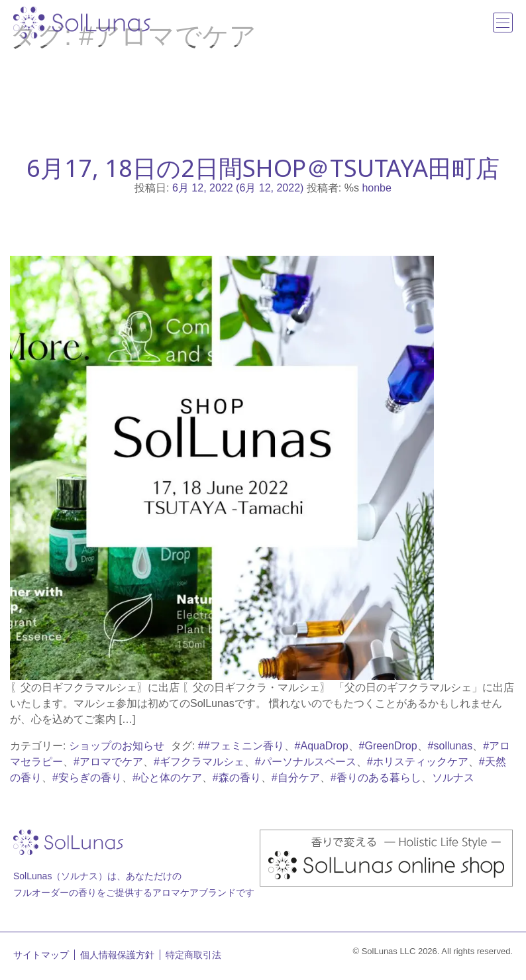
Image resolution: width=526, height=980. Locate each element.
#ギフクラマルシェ (199, 762)
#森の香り (237, 778)
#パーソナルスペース (306, 762)
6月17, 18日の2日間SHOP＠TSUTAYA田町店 (263, 168)
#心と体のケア (167, 778)
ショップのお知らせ (117, 746)
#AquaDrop (322, 746)
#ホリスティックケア (418, 762)
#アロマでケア (108, 762)
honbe (377, 188)
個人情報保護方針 (117, 955)
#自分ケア (296, 778)
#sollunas (450, 746)
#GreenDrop (388, 746)
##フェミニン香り (241, 746)
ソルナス (453, 778)
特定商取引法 (193, 955)
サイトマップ (41, 955)
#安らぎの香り (87, 778)
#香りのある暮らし (376, 778)
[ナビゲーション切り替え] (503, 23)
